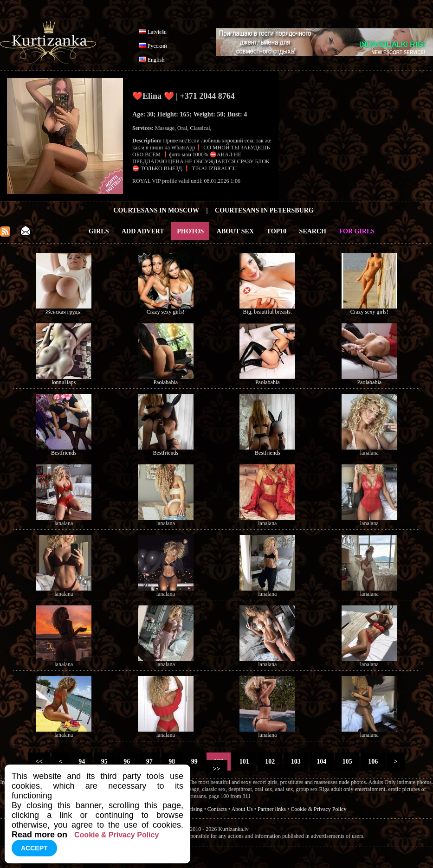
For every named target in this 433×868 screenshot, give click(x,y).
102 (270, 762)
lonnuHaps (64, 382)
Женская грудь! (64, 312)
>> (216, 769)
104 (322, 762)
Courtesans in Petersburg (264, 210)
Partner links (272, 809)
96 (127, 762)
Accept (34, 848)
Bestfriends (64, 453)
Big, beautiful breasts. (268, 312)
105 (347, 762)
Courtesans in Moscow (156, 210)
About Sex (235, 231)
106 (373, 762)
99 (194, 762)
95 (104, 762)
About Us (242, 809)
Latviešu (157, 32)
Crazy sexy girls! (166, 312)
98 (172, 762)
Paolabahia (165, 382)
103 (296, 762)
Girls (99, 231)
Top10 (277, 231)
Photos (190, 231)
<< (39, 762)
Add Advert (143, 231)
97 (149, 762)
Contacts (217, 809)
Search (313, 231)
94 (82, 762)
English (156, 60)
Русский (157, 46)
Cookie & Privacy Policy (318, 809)
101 (244, 762)
